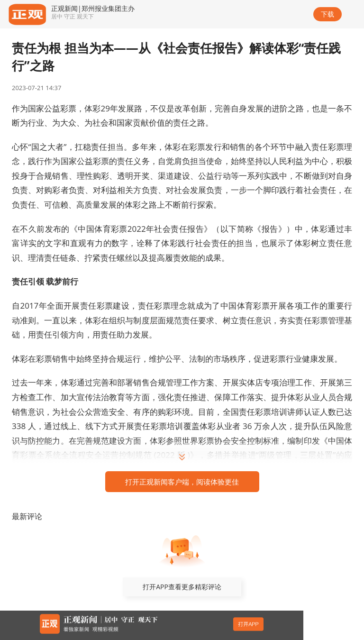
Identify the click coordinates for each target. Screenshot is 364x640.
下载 (328, 14)
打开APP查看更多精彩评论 (182, 587)
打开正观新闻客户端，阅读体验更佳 (182, 482)
